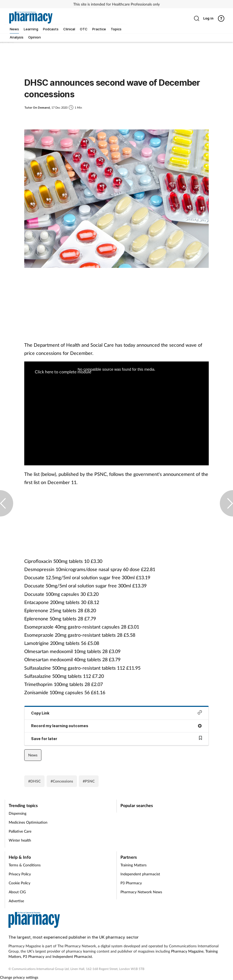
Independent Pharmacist (72, 956)
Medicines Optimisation (28, 822)
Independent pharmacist (140, 874)
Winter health (20, 840)
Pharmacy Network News (141, 892)
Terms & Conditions (25, 865)
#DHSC (34, 781)
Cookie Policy (20, 883)
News (33, 755)
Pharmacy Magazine (187, 951)
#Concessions (62, 781)
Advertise (16, 901)
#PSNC (89, 781)
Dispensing (18, 813)
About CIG (17, 892)
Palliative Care (20, 831)
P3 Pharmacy (131, 883)
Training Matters (134, 865)
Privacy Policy (20, 874)
